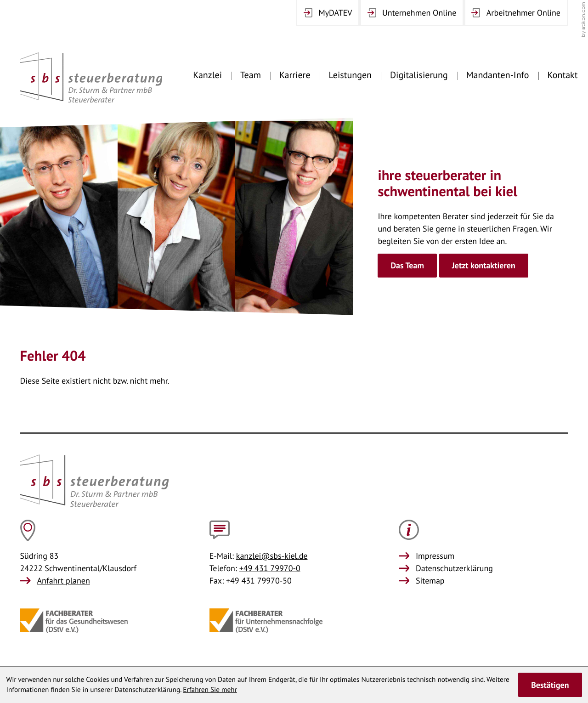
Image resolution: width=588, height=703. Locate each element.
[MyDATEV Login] (328, 13)
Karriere (295, 75)
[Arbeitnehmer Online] (516, 13)
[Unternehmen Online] (412, 13)
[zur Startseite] (91, 77)
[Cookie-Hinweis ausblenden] (550, 685)
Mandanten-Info (498, 75)
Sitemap (430, 581)
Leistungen (350, 75)
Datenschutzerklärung (454, 568)
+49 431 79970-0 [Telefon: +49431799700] (270, 568)
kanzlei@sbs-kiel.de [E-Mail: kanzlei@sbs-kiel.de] (272, 556)
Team (251, 75)
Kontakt (562, 75)
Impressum (435, 556)
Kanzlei (207, 75)
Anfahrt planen (64, 581)
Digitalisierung (419, 75)
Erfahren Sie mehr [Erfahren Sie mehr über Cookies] (210, 690)
